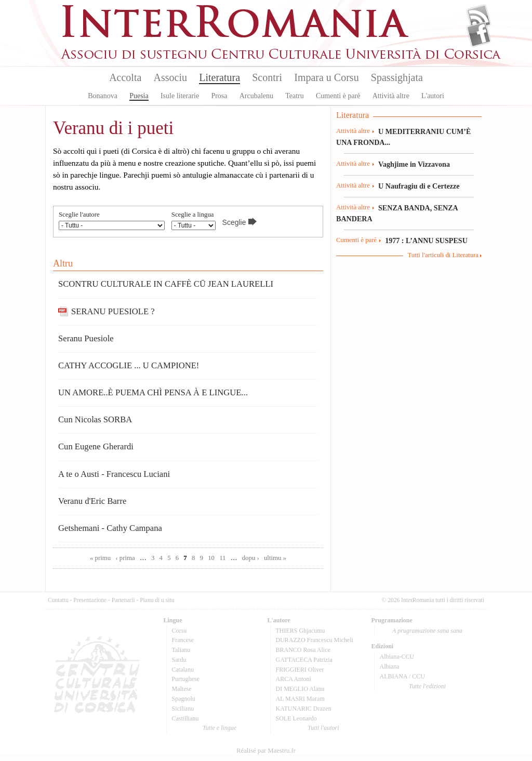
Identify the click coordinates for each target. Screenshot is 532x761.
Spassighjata (397, 77)
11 (222, 558)
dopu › (251, 558)
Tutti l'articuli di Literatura (443, 255)
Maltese (182, 689)
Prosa (219, 96)
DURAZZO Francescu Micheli (315, 640)
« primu (100, 558)
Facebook (479, 34)
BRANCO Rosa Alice (303, 650)
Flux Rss (479, 17)
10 (211, 558)
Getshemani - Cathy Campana (110, 528)
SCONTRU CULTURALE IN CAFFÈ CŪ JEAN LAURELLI (166, 284)
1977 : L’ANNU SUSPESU (426, 241)
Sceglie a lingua (193, 215)
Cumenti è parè (338, 96)
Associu (170, 77)
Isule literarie (180, 96)
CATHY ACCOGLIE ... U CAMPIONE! (129, 365)
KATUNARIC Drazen (304, 709)
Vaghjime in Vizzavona (414, 164)
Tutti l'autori (323, 728)
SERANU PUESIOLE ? (113, 311)
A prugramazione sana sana (427, 631)
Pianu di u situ (157, 600)
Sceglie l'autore (79, 215)
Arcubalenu (256, 96)
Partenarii (123, 600)
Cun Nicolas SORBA (95, 419)
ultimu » (275, 558)
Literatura (220, 77)
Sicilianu (183, 709)
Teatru (295, 96)
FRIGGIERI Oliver (300, 670)
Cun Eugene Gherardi (96, 446)
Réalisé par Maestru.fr (266, 751)
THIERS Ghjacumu (301, 631)
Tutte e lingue (220, 728)
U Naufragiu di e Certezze (419, 186)
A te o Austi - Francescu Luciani (114, 474)
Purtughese (186, 679)
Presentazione (90, 600)
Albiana (390, 666)
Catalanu (183, 670)
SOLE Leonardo (296, 718)
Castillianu (185, 718)
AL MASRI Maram (300, 699)
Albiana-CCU (397, 657)
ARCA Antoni (294, 679)
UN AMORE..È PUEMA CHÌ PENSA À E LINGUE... (153, 392)
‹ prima (125, 558)
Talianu (181, 650)
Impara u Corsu (326, 77)
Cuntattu (58, 600)
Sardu (179, 660)
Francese (183, 640)
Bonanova (103, 96)
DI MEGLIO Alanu (300, 689)
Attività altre (391, 96)
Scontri (267, 77)
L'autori (433, 96)
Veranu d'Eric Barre (92, 501)
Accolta (125, 77)
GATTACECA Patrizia (304, 660)
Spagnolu (184, 699)
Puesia (139, 96)
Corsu (179, 631)
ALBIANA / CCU (402, 676)
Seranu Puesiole (86, 338)
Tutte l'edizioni (427, 686)
